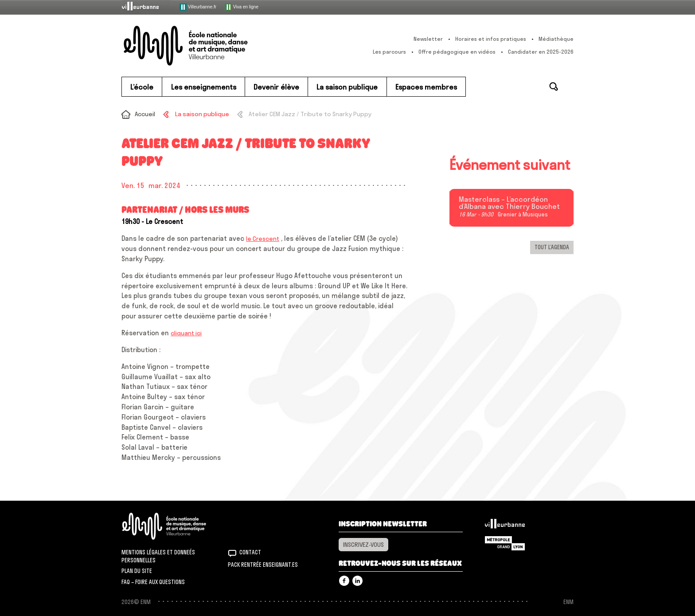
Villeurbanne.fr (198, 7)
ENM (176, 526)
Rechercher (554, 86)
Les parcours (389, 52)
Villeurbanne (505, 526)
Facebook (344, 581)
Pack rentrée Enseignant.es (263, 565)
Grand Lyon (505, 543)
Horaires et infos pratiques (491, 39)
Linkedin (357, 581)
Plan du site (137, 571)
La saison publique (202, 114)
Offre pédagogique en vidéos (457, 52)
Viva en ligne (242, 7)
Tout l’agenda (552, 247)
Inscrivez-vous (363, 545)
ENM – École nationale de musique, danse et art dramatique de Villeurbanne (203, 46)
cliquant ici (186, 333)
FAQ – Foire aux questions (153, 582)
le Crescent (263, 239)
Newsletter (428, 39)
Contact (250, 552)
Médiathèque (556, 39)
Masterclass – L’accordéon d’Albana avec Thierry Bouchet (509, 203)
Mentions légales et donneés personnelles (158, 556)
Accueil (145, 114)
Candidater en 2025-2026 (541, 52)
